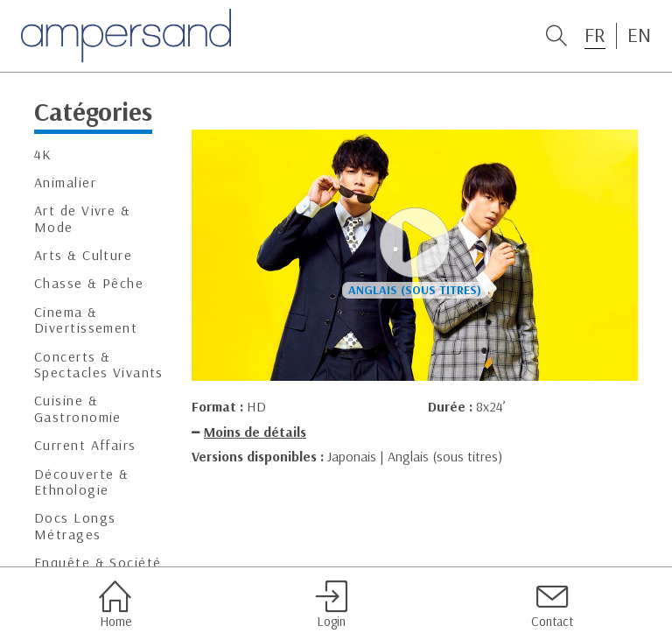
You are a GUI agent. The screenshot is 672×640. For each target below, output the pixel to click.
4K (43, 155)
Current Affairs (85, 445)
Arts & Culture (83, 255)
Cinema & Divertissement (86, 320)
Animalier (65, 183)
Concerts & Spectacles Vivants (99, 365)
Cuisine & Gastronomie (78, 408)
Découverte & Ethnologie (81, 482)
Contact (552, 604)
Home (115, 604)
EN (639, 35)
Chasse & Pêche (89, 283)
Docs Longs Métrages (75, 526)
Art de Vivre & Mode (82, 218)
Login (331, 604)
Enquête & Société (98, 563)
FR (595, 35)
